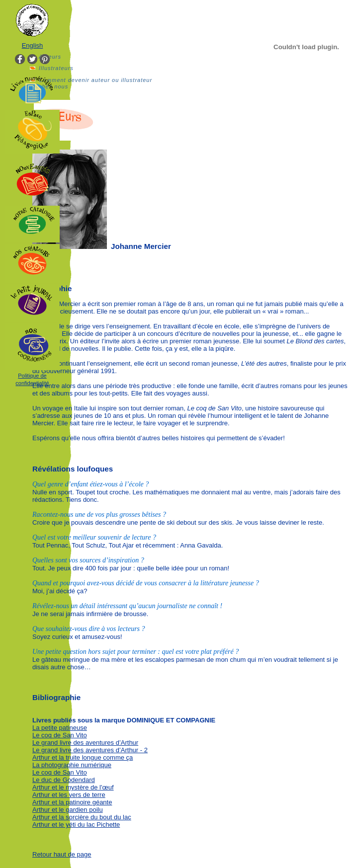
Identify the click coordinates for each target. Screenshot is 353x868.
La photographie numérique (72, 765)
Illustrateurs (56, 68)
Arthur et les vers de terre (69, 795)
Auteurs (50, 57)
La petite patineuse (60, 728)
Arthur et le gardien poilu (68, 810)
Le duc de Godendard (64, 780)
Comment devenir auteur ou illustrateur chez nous (95, 83)
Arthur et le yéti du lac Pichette (76, 825)
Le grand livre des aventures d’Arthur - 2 (90, 750)
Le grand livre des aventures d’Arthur (85, 743)
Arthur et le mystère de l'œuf (73, 787)
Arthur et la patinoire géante (72, 802)
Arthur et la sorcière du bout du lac (82, 817)
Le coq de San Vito (60, 735)
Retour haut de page (62, 854)
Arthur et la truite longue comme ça (83, 757)
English (33, 45)
